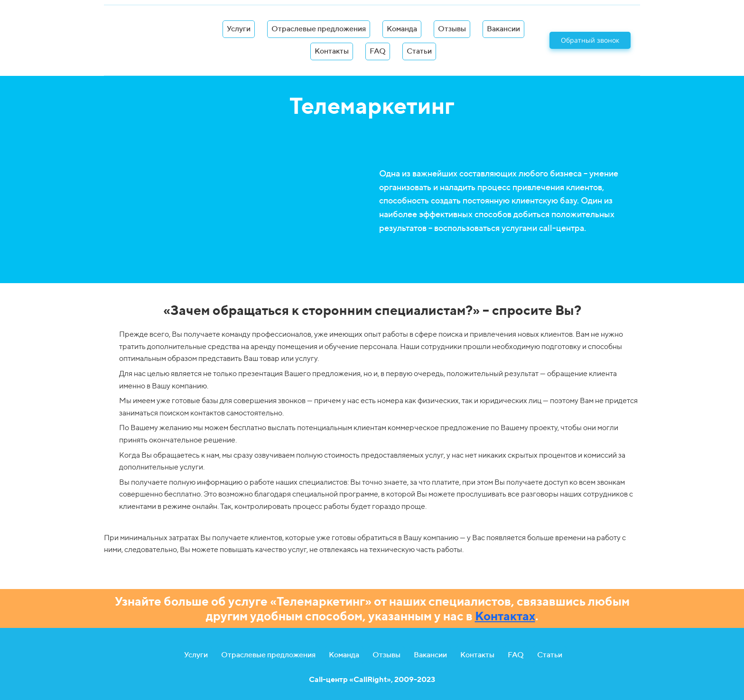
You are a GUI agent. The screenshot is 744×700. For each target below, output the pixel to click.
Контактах (505, 616)
